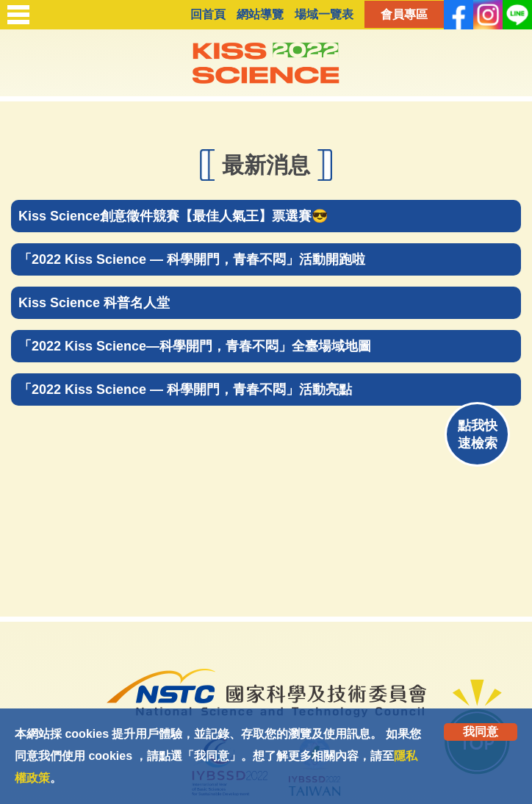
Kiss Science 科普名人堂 (94, 303)
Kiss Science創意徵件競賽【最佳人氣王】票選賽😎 (173, 216)
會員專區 (404, 14)
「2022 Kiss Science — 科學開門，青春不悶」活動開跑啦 (192, 259)
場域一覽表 (324, 14)
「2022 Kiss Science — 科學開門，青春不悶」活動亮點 (185, 390)
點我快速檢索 (478, 434)
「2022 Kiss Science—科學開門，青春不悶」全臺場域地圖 (195, 346)
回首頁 (208, 14)
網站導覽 (260, 14)
